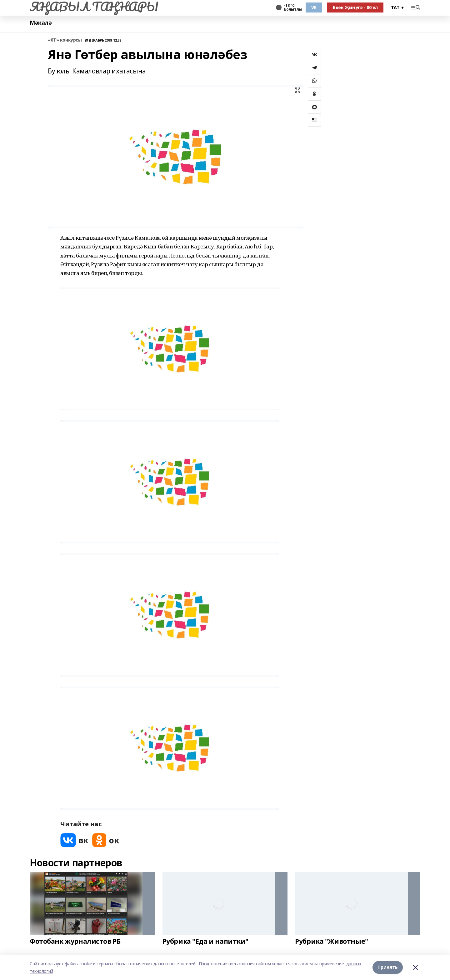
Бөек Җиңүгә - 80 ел (355, 7)
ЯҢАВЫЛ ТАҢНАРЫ (94, 7)
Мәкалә (41, 23)
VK (314, 7)
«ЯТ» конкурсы (65, 40)
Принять (388, 967)
